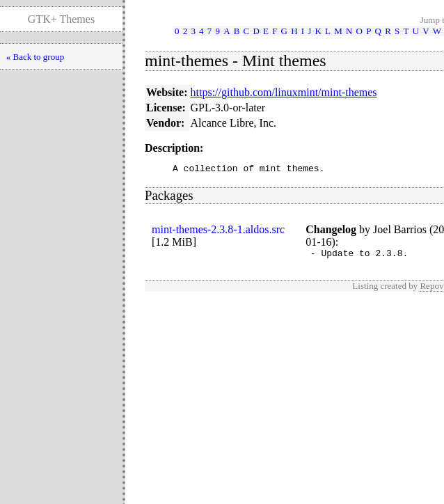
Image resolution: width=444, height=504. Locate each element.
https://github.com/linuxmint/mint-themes (284, 92)
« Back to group (35, 57)
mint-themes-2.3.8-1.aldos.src (218, 231)
